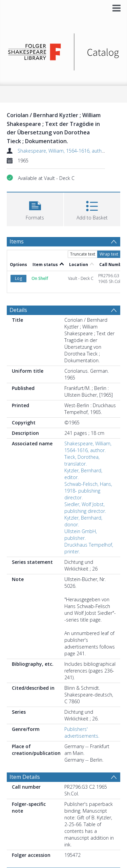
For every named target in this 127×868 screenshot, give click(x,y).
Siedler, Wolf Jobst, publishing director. (85, 508)
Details (18, 310)
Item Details (25, 777)
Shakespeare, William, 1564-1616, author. (62, 151)
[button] (35, 208)
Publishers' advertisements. (82, 732)
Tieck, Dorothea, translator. (82, 460)
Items (17, 241)
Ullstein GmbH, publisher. (81, 535)
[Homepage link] (64, 50)
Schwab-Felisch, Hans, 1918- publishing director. (88, 491)
